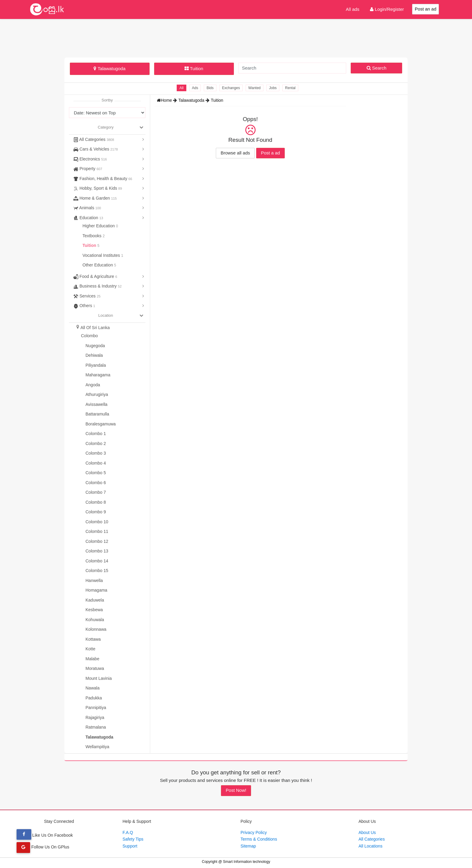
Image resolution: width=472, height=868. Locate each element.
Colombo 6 (96, 483)
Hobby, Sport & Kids (98, 188)
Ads (195, 88)
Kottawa (93, 639)
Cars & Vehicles (96, 149)
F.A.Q (128, 832)
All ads (353, 9)
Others (84, 306)
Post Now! (236, 790)
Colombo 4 (96, 463)
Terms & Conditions (259, 839)
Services (87, 296)
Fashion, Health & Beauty (103, 179)
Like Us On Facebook (45, 835)
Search (377, 68)
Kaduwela (95, 600)
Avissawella (96, 404)
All (181, 88)
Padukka (94, 698)
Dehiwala (94, 355)
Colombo (89, 336)
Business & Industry (98, 286)
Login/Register (387, 9)
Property (88, 169)
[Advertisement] (236, 37)
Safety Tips (133, 839)
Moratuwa (95, 668)
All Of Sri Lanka (95, 328)
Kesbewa (94, 610)
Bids (210, 88)
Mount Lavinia (99, 678)
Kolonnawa (96, 629)
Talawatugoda (109, 68)
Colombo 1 (96, 434)
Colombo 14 (97, 561)
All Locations (370, 846)
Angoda (93, 385)
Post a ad (270, 153)
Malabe (92, 659)
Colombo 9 (96, 512)
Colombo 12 (97, 541)
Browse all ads (235, 153)
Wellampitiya (97, 747)
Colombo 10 (97, 522)
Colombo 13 (97, 551)
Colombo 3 (96, 453)
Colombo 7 (96, 492)
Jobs (273, 88)
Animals (87, 208)
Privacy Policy (254, 832)
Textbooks (93, 236)
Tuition (194, 68)
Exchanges (231, 88)
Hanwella (94, 580)
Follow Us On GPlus (43, 847)
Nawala (93, 688)
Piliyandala (96, 365)
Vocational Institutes (102, 255)
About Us (367, 832)
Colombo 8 (96, 502)
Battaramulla (97, 414)
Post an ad (426, 9)
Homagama (96, 590)
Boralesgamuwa (101, 424)
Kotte (90, 649)
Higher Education (99, 226)
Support (130, 846)
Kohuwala (95, 620)
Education (88, 218)
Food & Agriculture (95, 276)
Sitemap (248, 846)
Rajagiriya (95, 717)
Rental (290, 88)
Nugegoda (95, 346)
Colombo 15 (97, 571)
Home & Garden (95, 198)
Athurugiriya (97, 394)
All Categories (94, 139)
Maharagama (98, 375)
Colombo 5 (96, 473)
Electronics (90, 159)
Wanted (255, 88)
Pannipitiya (96, 708)
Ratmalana (96, 727)
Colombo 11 (97, 531)
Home (165, 100)
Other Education (98, 265)
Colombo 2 (96, 443)
